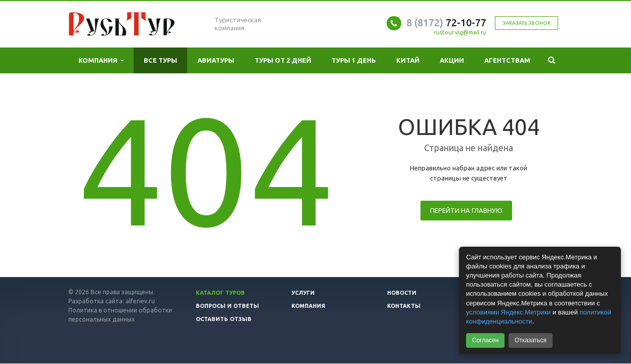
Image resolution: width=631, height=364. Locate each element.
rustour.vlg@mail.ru (460, 32)
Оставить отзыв (224, 319)
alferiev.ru (140, 301)
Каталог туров (220, 293)
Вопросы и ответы (227, 306)
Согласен (485, 340)
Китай (408, 60)
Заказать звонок (527, 23)
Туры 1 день (354, 60)
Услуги (303, 293)
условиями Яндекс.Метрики (508, 312)
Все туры (160, 60)
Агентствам (507, 60)
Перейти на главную (466, 210)
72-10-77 (446, 22)
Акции (452, 60)
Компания (101, 60)
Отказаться (531, 340)
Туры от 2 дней (283, 60)
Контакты (404, 306)
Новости (402, 293)
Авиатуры (216, 60)
